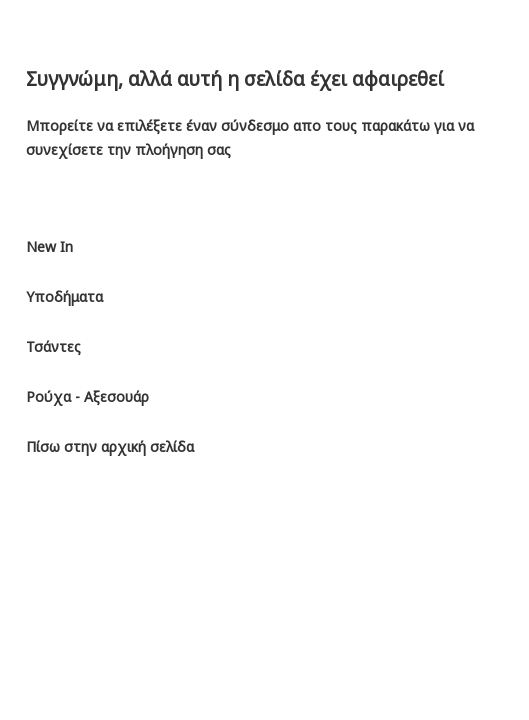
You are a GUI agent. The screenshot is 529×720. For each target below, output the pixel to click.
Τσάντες (53, 346)
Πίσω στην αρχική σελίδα (110, 446)
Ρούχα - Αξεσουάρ (87, 396)
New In (49, 246)
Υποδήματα (64, 296)
